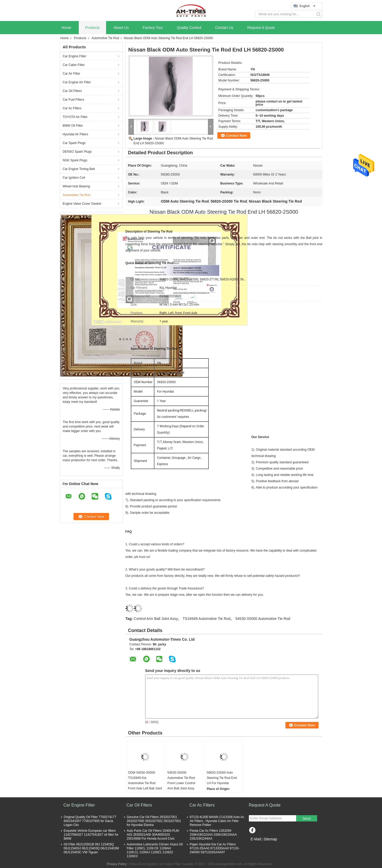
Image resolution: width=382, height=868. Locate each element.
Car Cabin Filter (74, 65)
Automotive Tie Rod (105, 38)
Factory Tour (153, 28)
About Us (121, 28)
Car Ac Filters (72, 108)
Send (307, 818)
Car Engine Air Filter (77, 82)
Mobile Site (258, 846)
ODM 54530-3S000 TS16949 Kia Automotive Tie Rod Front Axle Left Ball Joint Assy (145, 783)
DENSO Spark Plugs (77, 152)
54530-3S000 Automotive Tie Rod (263, 619)
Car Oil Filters (72, 91)
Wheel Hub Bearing (76, 186)
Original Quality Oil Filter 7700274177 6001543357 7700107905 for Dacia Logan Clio (90, 821)
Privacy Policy (117, 864)
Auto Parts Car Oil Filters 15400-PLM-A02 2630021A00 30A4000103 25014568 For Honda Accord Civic (153, 835)
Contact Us (224, 28)
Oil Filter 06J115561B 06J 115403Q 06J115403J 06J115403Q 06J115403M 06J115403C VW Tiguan (91, 848)
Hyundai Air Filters (75, 134)
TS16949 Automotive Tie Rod (207, 619)
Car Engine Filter (75, 56)
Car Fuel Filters (74, 100)
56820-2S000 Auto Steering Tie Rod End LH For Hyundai (222, 778)
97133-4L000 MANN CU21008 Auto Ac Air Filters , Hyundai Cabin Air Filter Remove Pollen (217, 821)
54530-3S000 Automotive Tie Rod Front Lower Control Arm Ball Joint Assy (181, 780)
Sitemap (270, 839)
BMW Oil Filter (73, 126)
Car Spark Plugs (74, 143)
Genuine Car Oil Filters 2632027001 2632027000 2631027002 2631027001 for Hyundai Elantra (154, 821)
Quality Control (189, 28)
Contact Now (236, 135)
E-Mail (256, 839)
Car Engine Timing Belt (79, 169)
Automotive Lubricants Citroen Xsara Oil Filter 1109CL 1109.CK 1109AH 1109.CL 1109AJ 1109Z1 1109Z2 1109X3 (155, 850)
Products (92, 28)
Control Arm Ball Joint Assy (156, 619)
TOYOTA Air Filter (75, 117)
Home (66, 28)
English (307, 6)
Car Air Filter (72, 74)
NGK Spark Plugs (75, 160)
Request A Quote (261, 28)
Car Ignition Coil (74, 178)
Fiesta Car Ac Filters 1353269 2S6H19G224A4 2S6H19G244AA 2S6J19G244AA (213, 835)
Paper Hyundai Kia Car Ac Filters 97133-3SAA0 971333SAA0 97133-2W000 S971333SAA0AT (215, 848)
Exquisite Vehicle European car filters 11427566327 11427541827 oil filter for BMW (91, 835)
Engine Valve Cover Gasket (82, 204)
